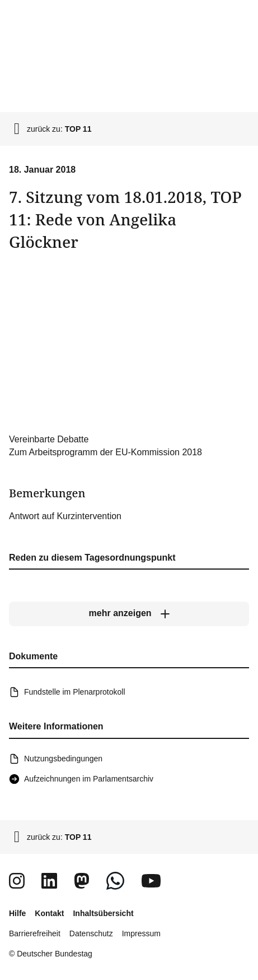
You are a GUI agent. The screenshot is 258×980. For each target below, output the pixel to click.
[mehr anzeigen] (129, 613)
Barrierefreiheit (35, 933)
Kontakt (49, 913)
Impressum (141, 933)
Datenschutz (91, 933)
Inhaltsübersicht (103, 913)
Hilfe (17, 913)
